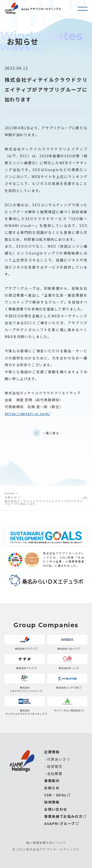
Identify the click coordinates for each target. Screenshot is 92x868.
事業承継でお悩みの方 (63, 816)
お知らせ (11, 497)
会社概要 (55, 773)
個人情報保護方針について (46, 843)
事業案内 (52, 781)
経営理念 (55, 766)
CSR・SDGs (55, 795)
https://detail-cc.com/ (27, 414)
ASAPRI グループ (60, 823)
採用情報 (52, 802)
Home (10, 493)
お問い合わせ (56, 809)
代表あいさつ (59, 759)
